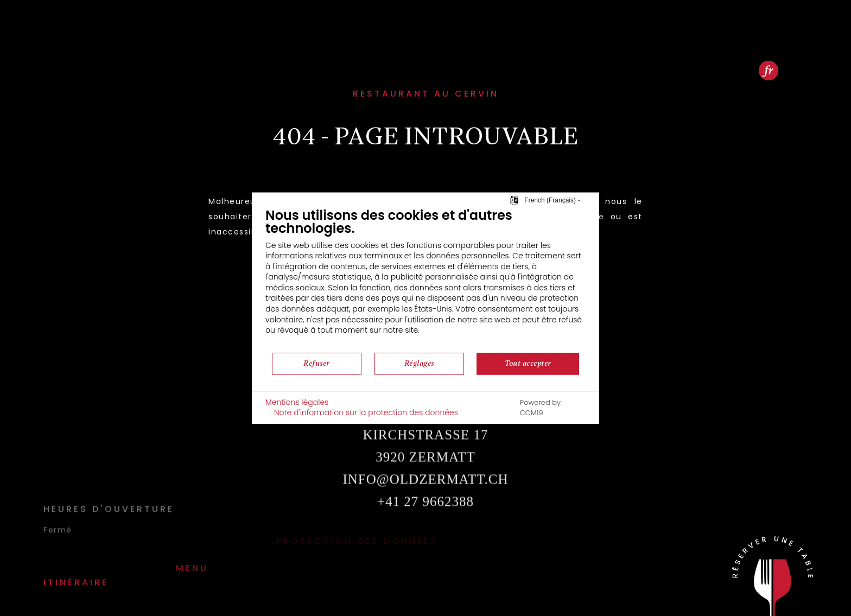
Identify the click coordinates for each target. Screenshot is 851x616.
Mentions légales (297, 402)
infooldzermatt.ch (425, 497)
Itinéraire (76, 564)
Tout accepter (528, 363)
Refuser (317, 363)
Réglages (419, 363)
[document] (426, 279)
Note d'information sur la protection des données (366, 413)
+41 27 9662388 (426, 520)
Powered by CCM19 (540, 408)
